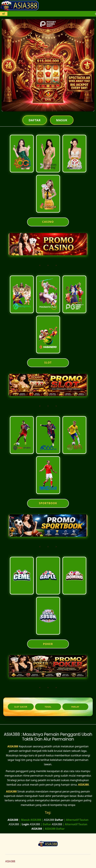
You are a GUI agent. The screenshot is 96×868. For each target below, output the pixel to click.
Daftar (35, 120)
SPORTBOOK (48, 503)
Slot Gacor (21, 707)
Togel (48, 707)
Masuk (62, 120)
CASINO (48, 222)
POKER (48, 644)
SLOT (48, 363)
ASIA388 (13, 746)
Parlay (75, 707)
